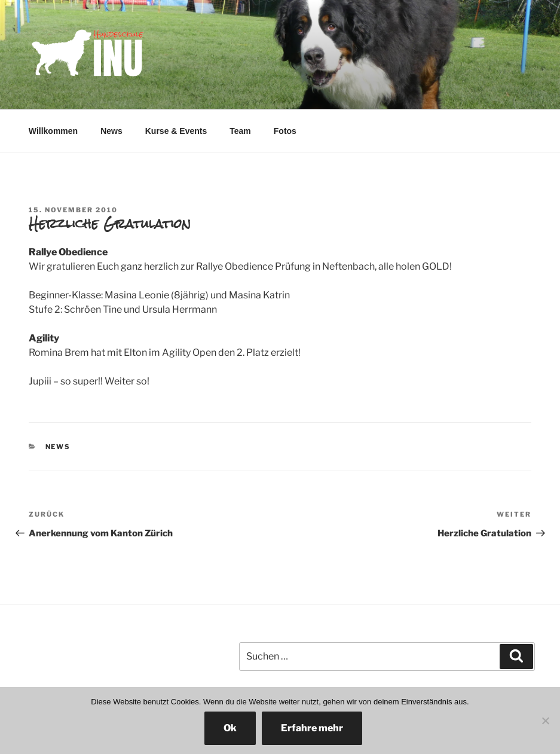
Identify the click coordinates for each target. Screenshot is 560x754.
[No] (545, 721)
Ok (230, 728)
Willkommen (53, 131)
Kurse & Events (176, 131)
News (111, 131)
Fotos (285, 131)
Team (240, 131)
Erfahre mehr (312, 728)
